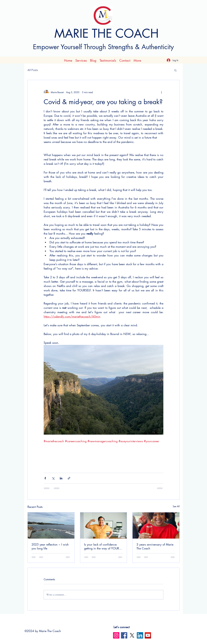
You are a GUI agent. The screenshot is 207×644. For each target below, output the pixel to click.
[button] (175, 70)
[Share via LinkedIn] (61, 478)
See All (176, 506)
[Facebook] (124, 635)
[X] (132, 635)
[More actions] (161, 92)
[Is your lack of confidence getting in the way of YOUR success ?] (104, 525)
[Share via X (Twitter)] (53, 478)
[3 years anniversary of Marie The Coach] (156, 525)
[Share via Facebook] (45, 478)
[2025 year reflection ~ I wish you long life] (51, 525)
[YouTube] (148, 635)
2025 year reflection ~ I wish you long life (50, 546)
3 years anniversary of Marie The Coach (155, 546)
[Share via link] (69, 478)
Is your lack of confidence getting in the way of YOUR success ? (102, 546)
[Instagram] (116, 635)
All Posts (33, 70)
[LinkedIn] (140, 635)
